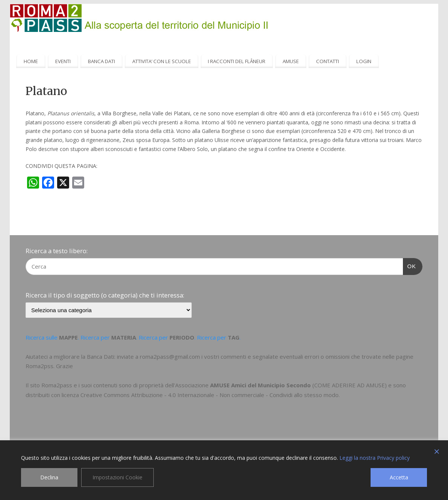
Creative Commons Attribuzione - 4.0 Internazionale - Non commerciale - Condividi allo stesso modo (210, 395)
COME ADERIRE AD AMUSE (350, 385)
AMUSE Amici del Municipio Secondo (260, 385)
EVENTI (63, 61)
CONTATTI (328, 61)
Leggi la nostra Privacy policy (375, 458)
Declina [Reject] (49, 477)
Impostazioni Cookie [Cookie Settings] (117, 477)
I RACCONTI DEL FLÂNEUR (237, 61)
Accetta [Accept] (399, 477)
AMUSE (291, 61)
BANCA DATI (101, 61)
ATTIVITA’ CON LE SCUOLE (162, 61)
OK (410, 265)
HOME (31, 61)
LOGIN (364, 61)
